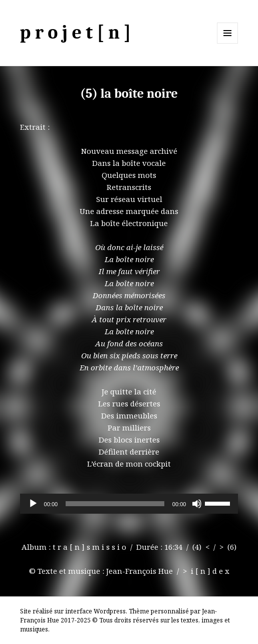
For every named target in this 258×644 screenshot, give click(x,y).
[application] (129, 504)
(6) (232, 547)
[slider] (115, 504)
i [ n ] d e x (210, 571)
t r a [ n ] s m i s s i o (89, 547)
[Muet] (197, 504)
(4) (197, 547)
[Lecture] (33, 504)
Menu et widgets (228, 43)
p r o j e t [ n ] (76, 33)
